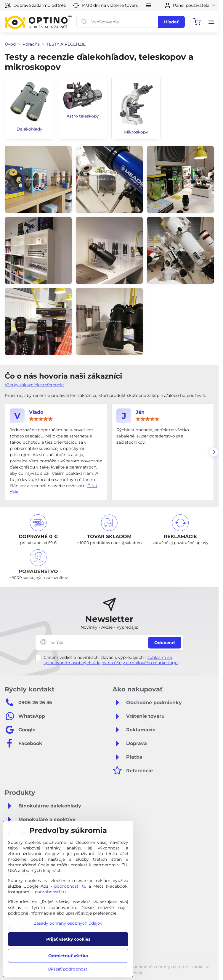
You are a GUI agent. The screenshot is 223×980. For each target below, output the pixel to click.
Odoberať (165, 643)
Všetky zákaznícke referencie (34, 385)
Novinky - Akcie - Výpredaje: (109, 627)
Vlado (36, 412)
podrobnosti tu (70, 886)
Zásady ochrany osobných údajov (68, 923)
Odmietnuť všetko (68, 956)
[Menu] (211, 22)
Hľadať (171, 22)
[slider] (41, 419)
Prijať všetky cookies (68, 939)
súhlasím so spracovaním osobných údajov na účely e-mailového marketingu (111, 660)
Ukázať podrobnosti (68, 969)
